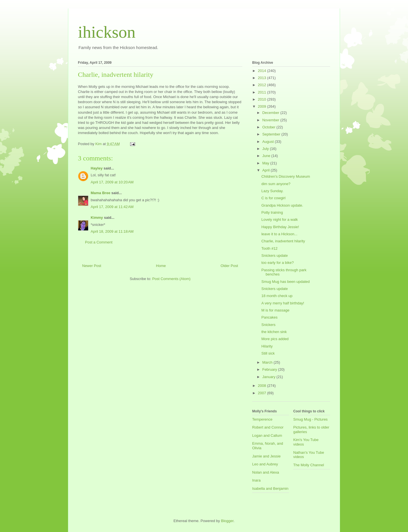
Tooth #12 (269, 248)
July (266, 149)
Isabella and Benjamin (270, 488)
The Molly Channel (309, 465)
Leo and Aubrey (265, 464)
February (270, 369)
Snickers (268, 325)
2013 (263, 78)
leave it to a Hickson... (279, 234)
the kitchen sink (274, 332)
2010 (263, 99)
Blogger (227, 521)
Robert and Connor (268, 427)
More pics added (275, 339)
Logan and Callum (267, 435)
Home (161, 266)
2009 (263, 106)
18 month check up (277, 296)
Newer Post (92, 266)
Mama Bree (100, 193)
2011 (263, 92)
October (269, 127)
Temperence (262, 419)
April (267, 170)
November (271, 120)
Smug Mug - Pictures (310, 419)
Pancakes (269, 317)
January (269, 377)
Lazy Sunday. (272, 191)
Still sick (268, 353)
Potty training (272, 212)
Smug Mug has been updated (285, 282)
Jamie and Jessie (266, 456)
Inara (256, 480)
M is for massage (275, 310)
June (267, 156)
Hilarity (267, 346)
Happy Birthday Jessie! (280, 227)
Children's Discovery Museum (286, 176)
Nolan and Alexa (266, 472)
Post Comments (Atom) (171, 279)
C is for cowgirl (273, 198)
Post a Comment (99, 242)
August (269, 142)
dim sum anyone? (276, 184)
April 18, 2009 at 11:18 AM (112, 231)
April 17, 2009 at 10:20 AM (112, 182)
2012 (263, 85)
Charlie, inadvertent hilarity (283, 241)
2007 (263, 393)
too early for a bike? (277, 263)
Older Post (229, 266)
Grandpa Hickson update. (282, 205)
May (266, 163)
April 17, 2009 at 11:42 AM (112, 207)
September (272, 134)
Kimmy (97, 218)
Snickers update (274, 256)
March (268, 362)
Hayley (97, 168)
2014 (263, 71)
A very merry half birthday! (283, 303)
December (271, 113)
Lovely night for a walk (280, 220)
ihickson (107, 32)
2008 (263, 386)
